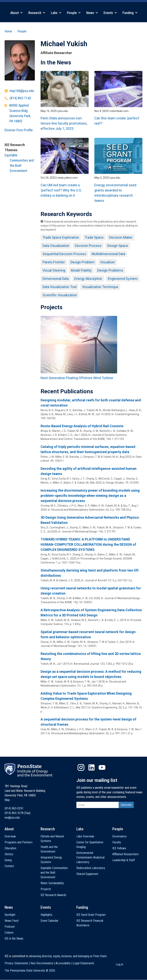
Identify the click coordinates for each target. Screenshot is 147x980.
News (92, 13)
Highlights (46, 915)
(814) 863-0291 (14, 808)
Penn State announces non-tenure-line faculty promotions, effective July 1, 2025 (64, 123)
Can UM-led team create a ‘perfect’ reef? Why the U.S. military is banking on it (61, 190)
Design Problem (82, 262)
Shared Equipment (87, 874)
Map (7, 800)
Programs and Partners (19, 842)
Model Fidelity (81, 270)
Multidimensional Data (108, 254)
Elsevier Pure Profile (19, 130)
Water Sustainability (52, 883)
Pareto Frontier (54, 262)
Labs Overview (85, 836)
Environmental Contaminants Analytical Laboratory (90, 857)
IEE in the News (14, 939)
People (74, 13)
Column (9, 933)
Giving (8, 860)
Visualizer (108, 262)
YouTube (102, 767)
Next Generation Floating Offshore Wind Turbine (77, 378)
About (16, 13)
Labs (56, 13)
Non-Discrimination (42, 963)
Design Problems (110, 270)
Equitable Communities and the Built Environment (54, 873)
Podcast (10, 927)
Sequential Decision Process (64, 254)
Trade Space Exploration (61, 237)
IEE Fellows (119, 848)
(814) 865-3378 (14, 813)
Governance (119, 836)
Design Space (118, 246)
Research (37, 13)
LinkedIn (91, 767)
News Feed (11, 921)
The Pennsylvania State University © (30, 971)
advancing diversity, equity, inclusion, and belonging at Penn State (68, 956)
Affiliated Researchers (126, 854)
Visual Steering (54, 270)
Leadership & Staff (124, 860)
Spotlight (10, 915)
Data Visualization (56, 246)
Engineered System (123, 279)
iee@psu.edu (12, 818)
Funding (130, 13)
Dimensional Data (56, 279)
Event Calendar (49, 921)
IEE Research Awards (53, 895)
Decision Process (88, 246)
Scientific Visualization (60, 295)
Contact (9, 866)
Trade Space (94, 237)
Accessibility (63, 963)
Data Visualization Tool (60, 287)
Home (8, 31)
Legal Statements (84, 963)
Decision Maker (121, 237)
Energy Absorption (88, 279)
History (9, 854)
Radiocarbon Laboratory (91, 868)
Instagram (81, 767)
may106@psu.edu (22, 91)
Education (10, 848)
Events (110, 13)
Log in (119, 964)
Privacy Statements (16, 963)
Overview (10, 836)
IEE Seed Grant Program (91, 915)
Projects (46, 889)
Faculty (117, 842)
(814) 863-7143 (20, 98)
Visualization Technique (100, 287)
